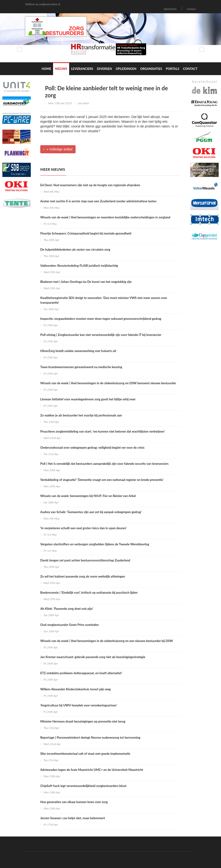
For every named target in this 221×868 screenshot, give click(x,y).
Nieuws (61, 69)
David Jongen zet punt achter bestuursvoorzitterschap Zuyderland (85, 560)
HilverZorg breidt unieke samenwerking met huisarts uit (78, 351)
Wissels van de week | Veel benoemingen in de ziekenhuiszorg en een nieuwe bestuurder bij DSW (107, 641)
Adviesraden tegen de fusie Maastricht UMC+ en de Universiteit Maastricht (92, 770)
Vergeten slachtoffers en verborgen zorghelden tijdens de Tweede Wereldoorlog (95, 544)
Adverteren (170, 9)
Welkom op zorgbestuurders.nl (43, 4)
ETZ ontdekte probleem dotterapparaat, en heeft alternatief (81, 673)
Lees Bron (83, 103)
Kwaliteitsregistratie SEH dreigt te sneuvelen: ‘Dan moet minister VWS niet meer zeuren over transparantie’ (104, 300)
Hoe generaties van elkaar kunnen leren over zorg (74, 802)
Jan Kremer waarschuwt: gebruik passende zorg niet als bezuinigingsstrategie (93, 657)
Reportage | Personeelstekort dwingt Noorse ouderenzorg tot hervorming (90, 737)
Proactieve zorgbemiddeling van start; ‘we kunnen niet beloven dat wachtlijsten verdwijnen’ (103, 431)
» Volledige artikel (58, 149)
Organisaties (151, 69)
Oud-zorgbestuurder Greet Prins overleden (70, 625)
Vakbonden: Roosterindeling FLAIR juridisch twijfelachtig (79, 266)
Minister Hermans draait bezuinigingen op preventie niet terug (83, 721)
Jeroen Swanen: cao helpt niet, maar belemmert (73, 818)
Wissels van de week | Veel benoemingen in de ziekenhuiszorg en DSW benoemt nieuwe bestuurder (108, 383)
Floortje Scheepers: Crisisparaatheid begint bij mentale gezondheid (86, 233)
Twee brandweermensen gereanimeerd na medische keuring (81, 367)
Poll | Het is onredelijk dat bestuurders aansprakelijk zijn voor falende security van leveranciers (104, 464)
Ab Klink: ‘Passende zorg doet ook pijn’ (67, 609)
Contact (191, 9)
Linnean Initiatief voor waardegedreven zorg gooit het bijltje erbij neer (88, 399)
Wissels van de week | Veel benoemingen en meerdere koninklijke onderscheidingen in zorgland (105, 217)
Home (46, 69)
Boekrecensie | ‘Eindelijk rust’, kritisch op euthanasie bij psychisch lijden (89, 592)
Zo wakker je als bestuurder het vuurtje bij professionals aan (81, 415)
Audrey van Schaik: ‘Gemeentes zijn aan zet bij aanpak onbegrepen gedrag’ (91, 512)
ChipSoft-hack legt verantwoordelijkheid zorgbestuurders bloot (83, 786)
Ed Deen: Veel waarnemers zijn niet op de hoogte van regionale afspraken (90, 185)
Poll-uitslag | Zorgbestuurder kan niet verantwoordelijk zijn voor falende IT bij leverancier (101, 335)
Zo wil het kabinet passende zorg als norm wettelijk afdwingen (83, 576)
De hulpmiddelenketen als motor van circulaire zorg (75, 249)
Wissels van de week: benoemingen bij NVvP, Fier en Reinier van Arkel (88, 496)
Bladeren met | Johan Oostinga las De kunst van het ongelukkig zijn (86, 282)
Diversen (104, 69)
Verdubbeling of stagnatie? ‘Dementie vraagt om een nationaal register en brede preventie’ (102, 480)
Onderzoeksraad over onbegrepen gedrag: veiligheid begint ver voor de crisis (92, 448)
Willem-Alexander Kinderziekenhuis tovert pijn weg (75, 689)
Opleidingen (126, 69)
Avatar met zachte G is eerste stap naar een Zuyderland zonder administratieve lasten (98, 201)
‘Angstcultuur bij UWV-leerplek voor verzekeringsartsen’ (79, 705)
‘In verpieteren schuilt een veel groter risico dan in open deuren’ (83, 528)
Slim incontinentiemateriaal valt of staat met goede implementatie (85, 754)
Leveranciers (82, 69)
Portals (172, 69)
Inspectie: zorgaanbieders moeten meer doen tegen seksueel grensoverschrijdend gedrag (101, 319)
